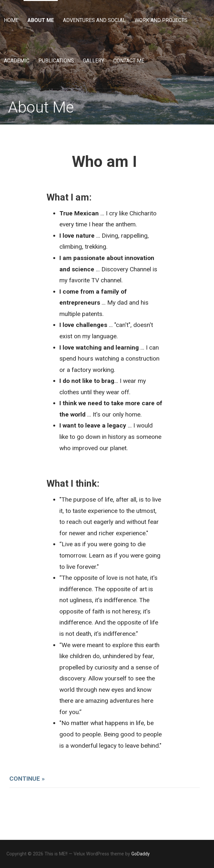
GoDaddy (141, 854)
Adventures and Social (94, 20)
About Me (41, 20)
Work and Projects (161, 20)
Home (11, 20)
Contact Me (129, 61)
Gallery (94, 61)
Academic (17, 61)
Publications (56, 61)
